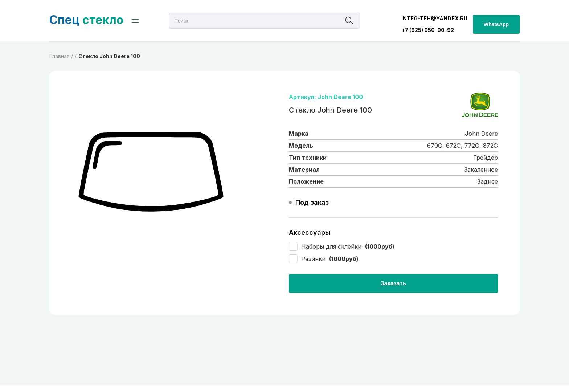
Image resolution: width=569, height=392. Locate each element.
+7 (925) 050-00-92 (428, 30)
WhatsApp (496, 24)
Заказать (393, 283)
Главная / (61, 56)
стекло (86, 20)
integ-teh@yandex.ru (434, 18)
